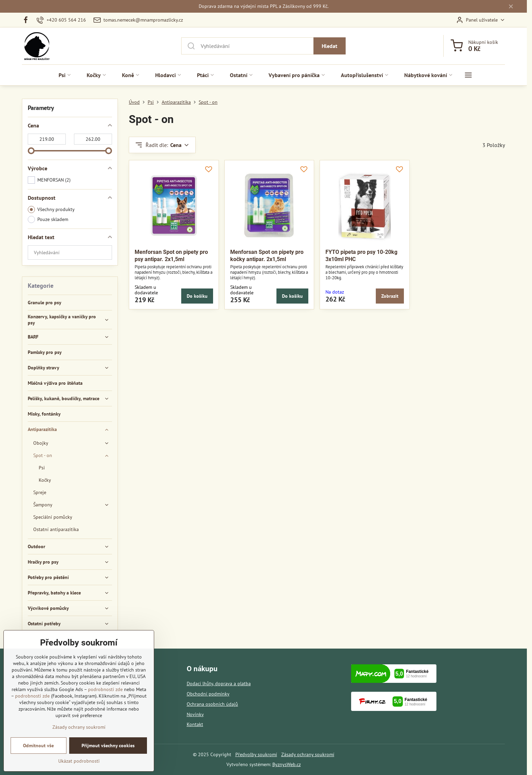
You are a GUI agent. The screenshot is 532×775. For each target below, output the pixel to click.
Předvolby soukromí (256, 754)
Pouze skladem (48, 219)
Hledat (330, 46)
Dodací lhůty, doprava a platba (219, 684)
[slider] (31, 151)
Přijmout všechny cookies (108, 756)
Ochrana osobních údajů (212, 704)
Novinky (195, 714)
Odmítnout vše (38, 756)
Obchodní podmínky (208, 694)
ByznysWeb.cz (287, 764)
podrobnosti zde (105, 700)
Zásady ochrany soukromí (308, 754)
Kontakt (195, 724)
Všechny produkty (51, 210)
